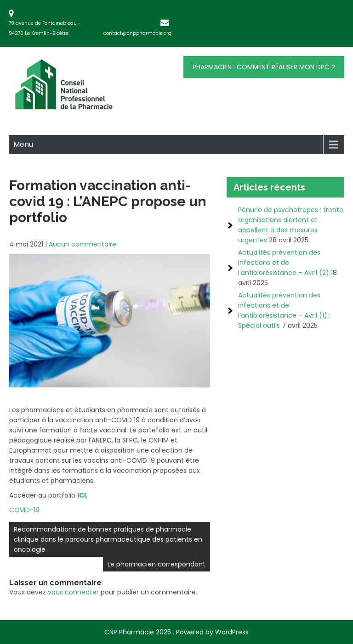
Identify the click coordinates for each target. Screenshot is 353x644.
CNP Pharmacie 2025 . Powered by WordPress (176, 632)
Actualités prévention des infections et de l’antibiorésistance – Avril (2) (284, 263)
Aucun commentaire (83, 244)
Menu (23, 144)
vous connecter (73, 592)
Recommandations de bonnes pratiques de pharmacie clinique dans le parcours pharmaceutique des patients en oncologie (108, 539)
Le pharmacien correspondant (157, 564)
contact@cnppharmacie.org (137, 33)
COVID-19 (24, 510)
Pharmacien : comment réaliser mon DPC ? (264, 67)
